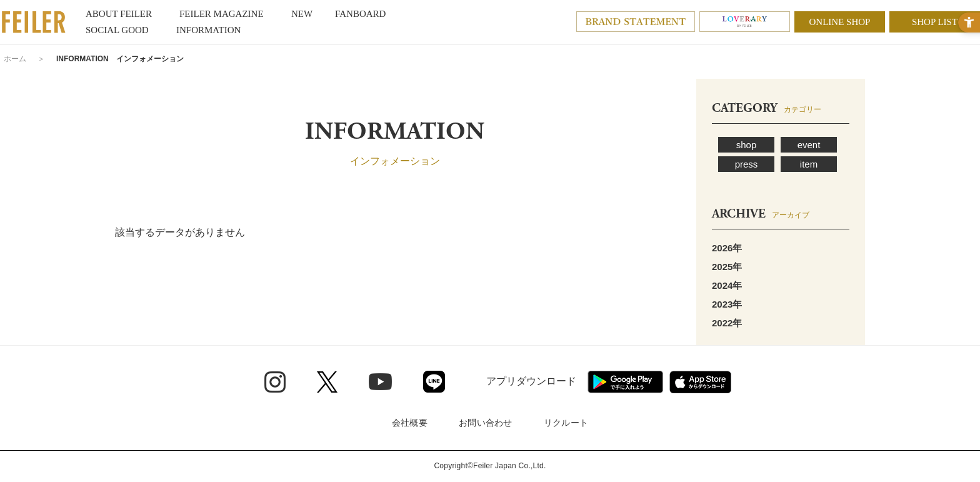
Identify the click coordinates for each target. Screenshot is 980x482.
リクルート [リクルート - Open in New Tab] (566, 423)
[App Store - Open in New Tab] (700, 382)
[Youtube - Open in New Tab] (380, 381)
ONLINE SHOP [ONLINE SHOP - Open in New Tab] (840, 22)
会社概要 (410, 423)
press (747, 164)
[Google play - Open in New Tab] (625, 382)
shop (747, 145)
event (809, 145)
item (809, 164)
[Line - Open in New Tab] (434, 382)
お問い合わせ (486, 423)
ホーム (15, 59)
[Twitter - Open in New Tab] (327, 382)
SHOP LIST (935, 22)
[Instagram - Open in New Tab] (275, 382)
